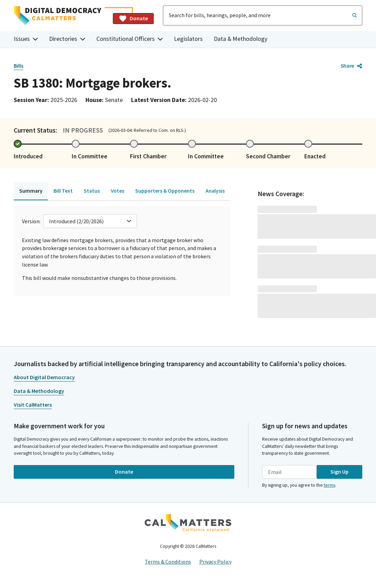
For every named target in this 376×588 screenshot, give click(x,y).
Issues (26, 39)
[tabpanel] (122, 251)
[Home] (61, 16)
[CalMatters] (188, 523)
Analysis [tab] (215, 191)
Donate (133, 19)
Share (351, 66)
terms (330, 485)
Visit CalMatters (33, 405)
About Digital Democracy (44, 377)
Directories (67, 39)
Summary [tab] (31, 191)
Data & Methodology (240, 39)
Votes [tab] (118, 191)
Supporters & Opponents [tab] (165, 191)
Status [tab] (92, 191)
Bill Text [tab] (63, 191)
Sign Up (339, 472)
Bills (19, 66)
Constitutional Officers (130, 39)
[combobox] (263, 15)
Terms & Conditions (168, 562)
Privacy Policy (215, 562)
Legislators (188, 39)
